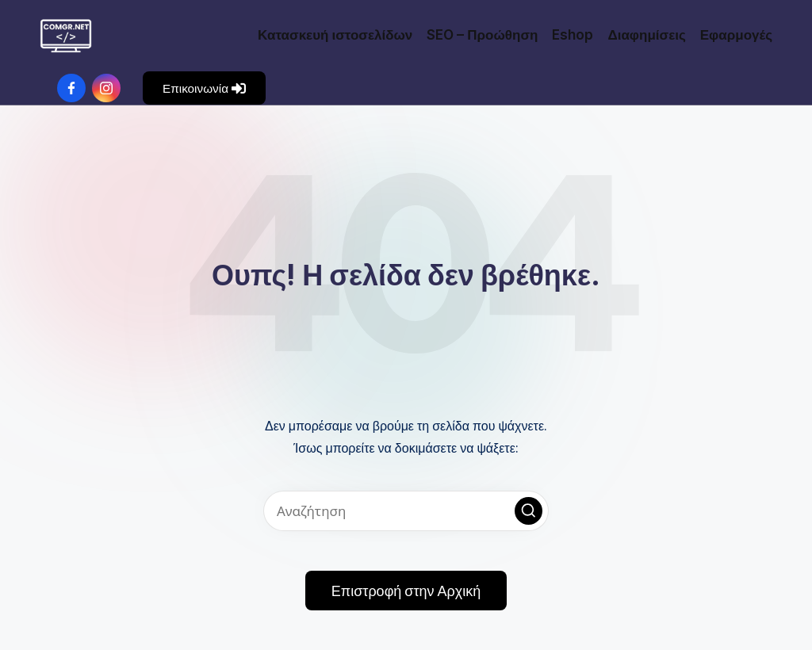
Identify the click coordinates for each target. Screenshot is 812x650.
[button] (204, 88)
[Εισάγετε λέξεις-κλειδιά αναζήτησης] (406, 511)
